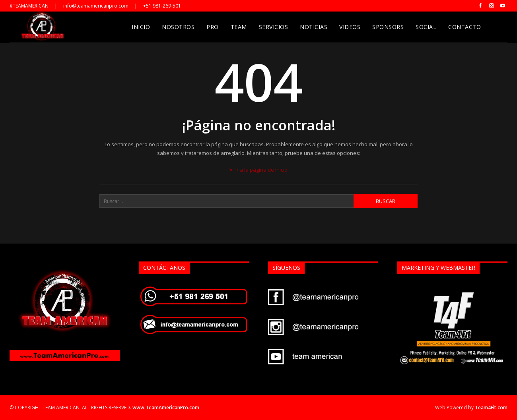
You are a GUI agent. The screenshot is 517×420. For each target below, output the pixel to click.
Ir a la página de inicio (258, 170)
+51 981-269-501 (162, 6)
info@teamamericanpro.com (96, 6)
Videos (350, 27)
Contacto (465, 27)
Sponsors (388, 27)
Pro (213, 27)
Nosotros (178, 27)
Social (426, 27)
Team (239, 27)
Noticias (314, 27)
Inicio (141, 27)
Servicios (274, 27)
